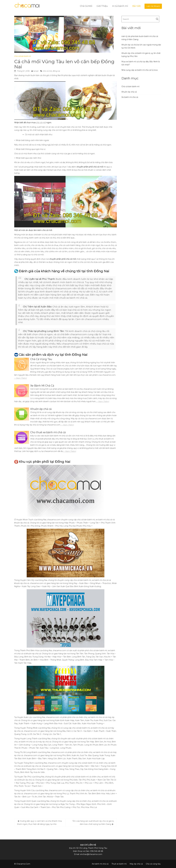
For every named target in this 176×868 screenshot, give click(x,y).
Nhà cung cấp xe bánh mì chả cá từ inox (140, 70)
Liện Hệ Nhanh (153, 6)
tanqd (36, 71)
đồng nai (56, 71)
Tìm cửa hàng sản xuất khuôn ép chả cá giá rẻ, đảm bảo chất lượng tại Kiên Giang (93, 823)
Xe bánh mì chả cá (130, 97)
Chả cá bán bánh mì (23, 56)
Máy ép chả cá (136, 864)
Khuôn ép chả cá (129, 92)
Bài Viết (137, 6)
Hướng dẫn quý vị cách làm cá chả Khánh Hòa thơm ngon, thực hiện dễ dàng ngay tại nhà (39, 823)
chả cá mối (47, 71)
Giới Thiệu (102, 6)
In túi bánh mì (120, 6)
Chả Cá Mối (86, 6)
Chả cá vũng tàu (153, 864)
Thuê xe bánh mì (119, 864)
